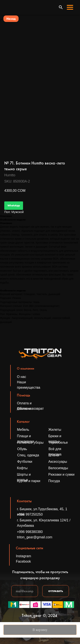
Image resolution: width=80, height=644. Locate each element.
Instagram (24, 556)
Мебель (23, 430)
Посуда (54, 481)
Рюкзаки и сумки (62, 474)
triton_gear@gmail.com (35, 537)
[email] (25, 591)
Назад (11, 19)
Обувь (22, 449)
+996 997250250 (30, 514)
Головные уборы (30, 442)
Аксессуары (58, 462)
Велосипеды (58, 468)
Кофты (22, 468)
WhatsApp (14, 206)
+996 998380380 (30, 532)
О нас (22, 377)
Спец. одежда (28, 455)
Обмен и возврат (30, 409)
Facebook (23, 561)
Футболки (25, 462)
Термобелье (58, 442)
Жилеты (55, 430)
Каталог (23, 421)
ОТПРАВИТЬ (56, 591)
